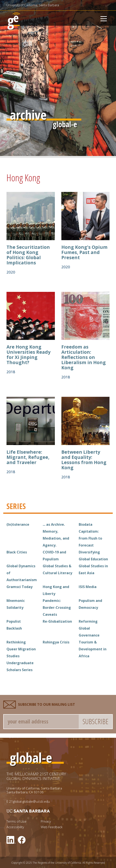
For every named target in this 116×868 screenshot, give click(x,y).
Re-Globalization (57, 621)
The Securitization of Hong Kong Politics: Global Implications (28, 255)
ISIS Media (88, 587)
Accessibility (15, 827)
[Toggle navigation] (104, 18)
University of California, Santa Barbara (33, 5)
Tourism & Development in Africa (93, 649)
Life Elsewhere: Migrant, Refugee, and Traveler (28, 457)
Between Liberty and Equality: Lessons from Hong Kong (84, 460)
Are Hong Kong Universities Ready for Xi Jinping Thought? (29, 355)
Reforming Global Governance (89, 628)
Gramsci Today (20, 587)
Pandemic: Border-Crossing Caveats (57, 608)
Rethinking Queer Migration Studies (21, 649)
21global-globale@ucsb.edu (29, 801)
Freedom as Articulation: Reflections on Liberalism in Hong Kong (84, 357)
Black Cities (17, 552)
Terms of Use (16, 821)
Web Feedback (52, 827)
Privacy (46, 821)
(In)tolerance (18, 524)
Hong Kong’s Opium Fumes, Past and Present (84, 252)
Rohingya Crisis (56, 642)
